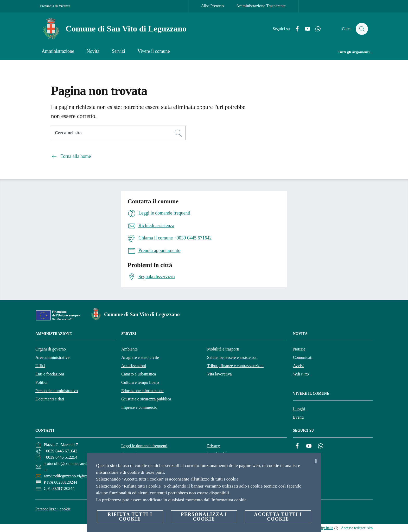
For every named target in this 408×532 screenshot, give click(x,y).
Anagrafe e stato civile (140, 357)
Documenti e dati (50, 399)
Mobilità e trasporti (223, 349)
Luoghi (299, 409)
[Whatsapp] (316, 29)
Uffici (40, 366)
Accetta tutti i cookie (278, 517)
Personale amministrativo (57, 391)
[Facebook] (295, 29)
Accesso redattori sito (357, 528)
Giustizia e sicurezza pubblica (146, 399)
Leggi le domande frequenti (144, 446)
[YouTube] (305, 29)
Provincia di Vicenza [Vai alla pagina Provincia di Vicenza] (55, 6)
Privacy (213, 446)
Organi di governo (51, 349)
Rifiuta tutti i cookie (130, 517)
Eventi (298, 417)
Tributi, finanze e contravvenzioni (235, 366)
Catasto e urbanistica (139, 374)
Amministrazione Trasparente (261, 6)
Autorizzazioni (134, 366)
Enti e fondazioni (50, 374)
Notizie (299, 349)
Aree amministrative (52, 357)
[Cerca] (362, 29)
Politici (41, 382)
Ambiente (129, 349)
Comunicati (303, 357)
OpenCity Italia (322, 528)
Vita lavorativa (219, 374)
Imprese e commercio (139, 407)
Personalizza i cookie (53, 509)
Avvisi (298, 366)
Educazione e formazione (142, 391)
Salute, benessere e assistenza (232, 357)
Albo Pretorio (212, 6)
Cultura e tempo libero (140, 382)
